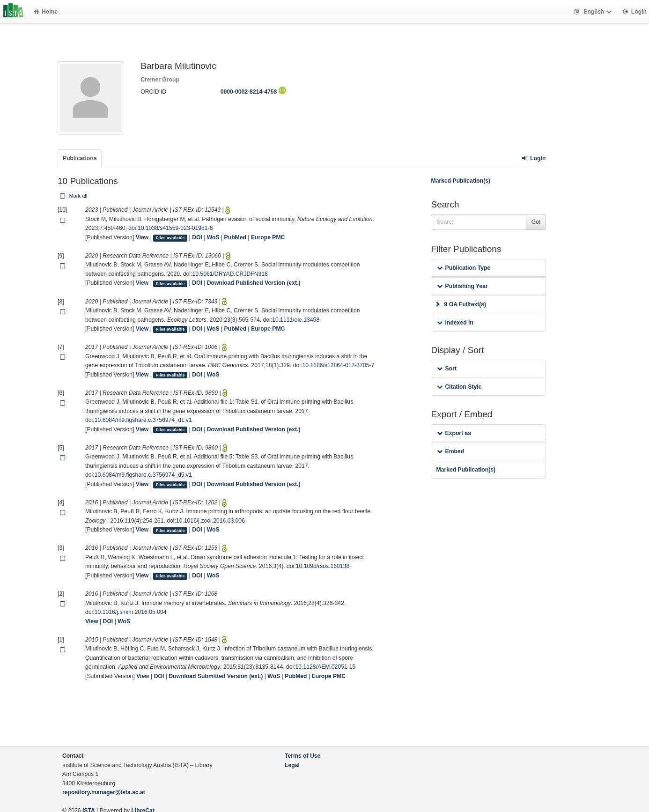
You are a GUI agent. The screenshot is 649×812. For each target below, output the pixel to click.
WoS (213, 237)
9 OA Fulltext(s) (461, 304)
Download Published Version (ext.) (254, 283)
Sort (446, 369)
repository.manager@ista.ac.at (104, 792)
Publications (80, 158)
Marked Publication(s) (461, 181)
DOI (197, 237)
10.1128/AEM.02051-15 (326, 667)
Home (46, 12)
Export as (454, 433)
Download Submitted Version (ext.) (216, 676)
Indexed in (455, 323)
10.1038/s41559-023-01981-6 (175, 228)
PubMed (235, 237)
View (142, 237)
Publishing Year (462, 286)
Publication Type (464, 268)
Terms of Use (302, 756)
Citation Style (459, 387)
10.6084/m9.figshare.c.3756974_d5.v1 (143, 475)
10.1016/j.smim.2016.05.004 (131, 612)
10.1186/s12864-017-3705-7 (338, 365)
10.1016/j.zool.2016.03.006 (210, 521)
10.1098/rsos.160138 (323, 566)
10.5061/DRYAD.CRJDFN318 (230, 274)
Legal (292, 765)
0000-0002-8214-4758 (253, 92)
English (594, 12)
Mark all (73, 196)
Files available (170, 238)
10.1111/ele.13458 (296, 320)
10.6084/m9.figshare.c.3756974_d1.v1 (143, 420)
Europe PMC (268, 237)
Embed (450, 451)
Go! (536, 222)
